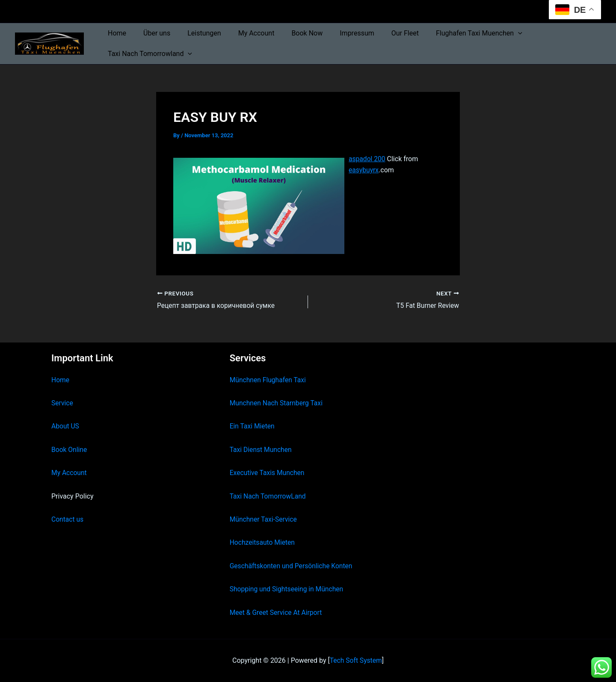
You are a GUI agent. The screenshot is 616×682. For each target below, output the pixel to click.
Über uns (152, 33)
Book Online (70, 450)
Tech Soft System (356, 660)
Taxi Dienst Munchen (261, 450)
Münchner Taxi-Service (264, 519)
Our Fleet (383, 33)
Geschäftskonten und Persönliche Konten (293, 566)
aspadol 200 (367, 159)
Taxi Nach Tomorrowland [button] (148, 54)
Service (62, 403)
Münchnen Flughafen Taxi (269, 380)
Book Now (292, 33)
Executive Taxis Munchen (268, 473)
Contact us (68, 519)
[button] (492, 33)
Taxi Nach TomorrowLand (269, 496)
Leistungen (195, 33)
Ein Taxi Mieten (253, 427)
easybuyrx (364, 170)
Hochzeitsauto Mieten (263, 543)
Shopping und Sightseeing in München (288, 589)
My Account (244, 33)
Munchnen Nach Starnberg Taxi (277, 403)
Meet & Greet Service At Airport (277, 613)
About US (65, 427)
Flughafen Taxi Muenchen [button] (453, 33)
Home (115, 33)
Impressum (338, 33)
